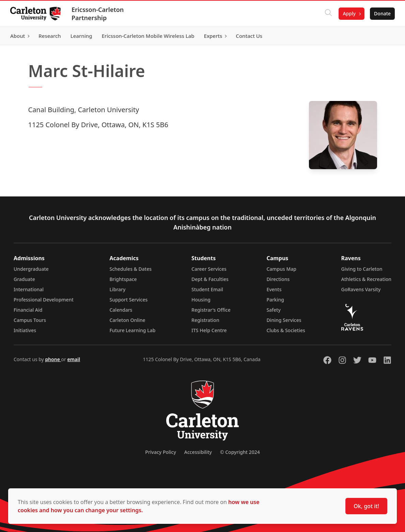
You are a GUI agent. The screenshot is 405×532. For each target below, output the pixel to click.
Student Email (207, 289)
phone (53, 359)
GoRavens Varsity (361, 289)
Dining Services (284, 320)
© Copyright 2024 (240, 452)
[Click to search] (328, 14)
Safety (274, 310)
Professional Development (44, 300)
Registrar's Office (211, 310)
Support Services (128, 300)
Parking (275, 300)
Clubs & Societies (286, 330)
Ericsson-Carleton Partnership (98, 14)
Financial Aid (28, 310)
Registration (205, 320)
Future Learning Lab (132, 330)
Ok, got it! (366, 506)
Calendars (121, 310)
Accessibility (198, 452)
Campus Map (281, 269)
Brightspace (123, 279)
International (29, 289)
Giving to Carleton (362, 269)
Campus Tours (30, 320)
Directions (278, 279)
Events (274, 289)
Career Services (209, 269)
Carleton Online (127, 320)
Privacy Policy (160, 452)
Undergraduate (31, 269)
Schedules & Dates (130, 269)
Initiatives (25, 330)
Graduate (24, 279)
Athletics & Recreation (366, 279)
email (74, 359)
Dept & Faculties (210, 279)
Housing (201, 300)
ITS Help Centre (209, 330)
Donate (382, 13)
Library (117, 289)
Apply (348, 13)
